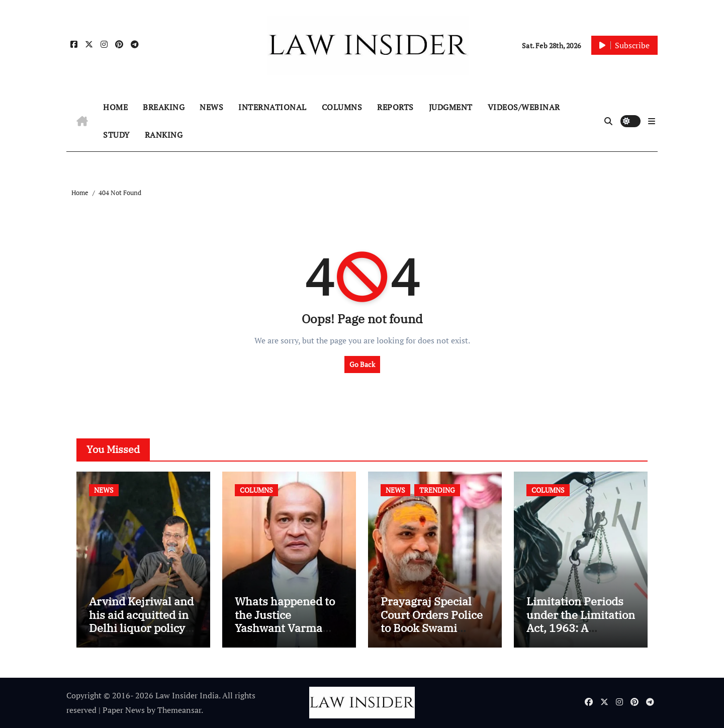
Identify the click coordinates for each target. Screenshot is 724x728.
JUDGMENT (451, 107)
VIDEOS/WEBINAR (524, 107)
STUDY (116, 135)
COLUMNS (342, 107)
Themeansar (179, 710)
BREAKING (164, 107)
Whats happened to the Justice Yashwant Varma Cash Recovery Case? (285, 628)
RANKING (164, 135)
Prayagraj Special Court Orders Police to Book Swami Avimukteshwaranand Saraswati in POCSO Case (432, 634)
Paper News (124, 710)
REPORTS (395, 107)
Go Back (362, 364)
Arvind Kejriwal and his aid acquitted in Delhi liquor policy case (141, 621)
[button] (652, 121)
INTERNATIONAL (273, 107)
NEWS (211, 107)
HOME (115, 107)
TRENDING (437, 490)
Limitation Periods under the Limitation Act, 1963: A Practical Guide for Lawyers (581, 628)
